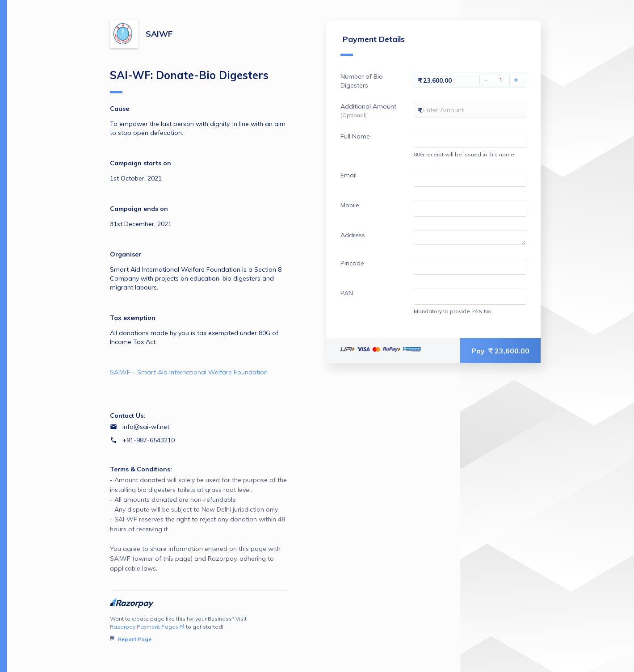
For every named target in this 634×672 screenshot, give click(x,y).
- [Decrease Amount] (486, 80)
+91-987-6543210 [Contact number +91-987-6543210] (149, 440)
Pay (500, 351)
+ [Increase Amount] (516, 80)
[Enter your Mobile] (470, 209)
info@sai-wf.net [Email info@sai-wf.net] (146, 427)
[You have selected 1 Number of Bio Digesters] (501, 80)
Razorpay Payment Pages (147, 627)
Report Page (131, 639)
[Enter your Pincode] (470, 267)
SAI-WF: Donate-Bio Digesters (189, 81)
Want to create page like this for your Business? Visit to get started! (200, 629)
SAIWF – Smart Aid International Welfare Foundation (189, 372)
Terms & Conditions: (141, 469)
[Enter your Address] (470, 238)
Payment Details (373, 45)
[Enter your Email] (470, 179)
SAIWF (159, 34)
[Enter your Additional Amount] (470, 110)
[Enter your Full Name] (470, 140)
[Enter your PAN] (470, 297)
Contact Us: (128, 416)
